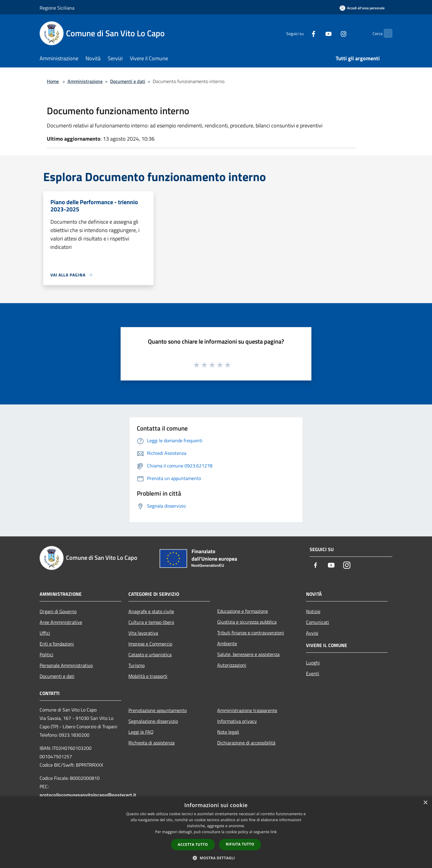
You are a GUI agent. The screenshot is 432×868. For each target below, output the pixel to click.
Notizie (313, 611)
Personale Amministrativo (66, 665)
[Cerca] (385, 33)
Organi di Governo (58, 611)
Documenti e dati (128, 81)
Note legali (228, 732)
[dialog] (216, 832)
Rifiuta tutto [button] (240, 844)
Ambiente (227, 643)
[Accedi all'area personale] (362, 8)
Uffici (45, 633)
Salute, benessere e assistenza (248, 654)
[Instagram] (332, 33)
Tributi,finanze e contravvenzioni (251, 633)
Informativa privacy (237, 721)
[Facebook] (302, 33)
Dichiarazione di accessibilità (246, 743)
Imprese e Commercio (150, 644)
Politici (46, 655)
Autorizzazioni (232, 665)
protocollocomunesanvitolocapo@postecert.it (88, 795)
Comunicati (318, 622)
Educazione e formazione (243, 611)
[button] (216, 858)
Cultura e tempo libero (151, 622)
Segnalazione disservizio (153, 721)
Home (53, 81)
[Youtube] (317, 33)
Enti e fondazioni (57, 644)
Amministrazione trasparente (247, 710)
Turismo (136, 665)
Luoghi (313, 663)
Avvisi (312, 633)
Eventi (313, 673)
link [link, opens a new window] (274, 832)
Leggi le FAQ (141, 732)
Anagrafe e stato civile (151, 611)
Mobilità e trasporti (148, 676)
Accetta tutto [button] (193, 844)
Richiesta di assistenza (151, 743)
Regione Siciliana (57, 8)
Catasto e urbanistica (150, 655)
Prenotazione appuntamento (157, 710)
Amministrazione (85, 81)
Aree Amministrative (61, 622)
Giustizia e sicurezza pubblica (247, 622)
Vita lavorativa (143, 633)
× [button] (425, 803)
